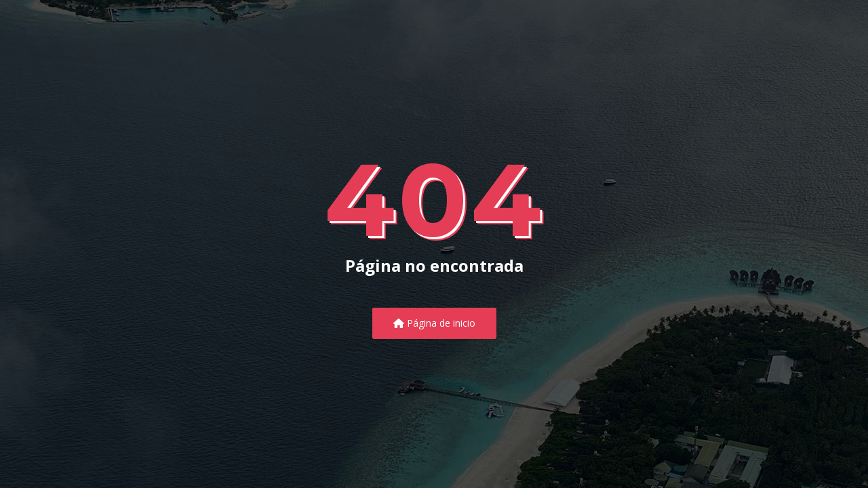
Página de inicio (434, 323)
